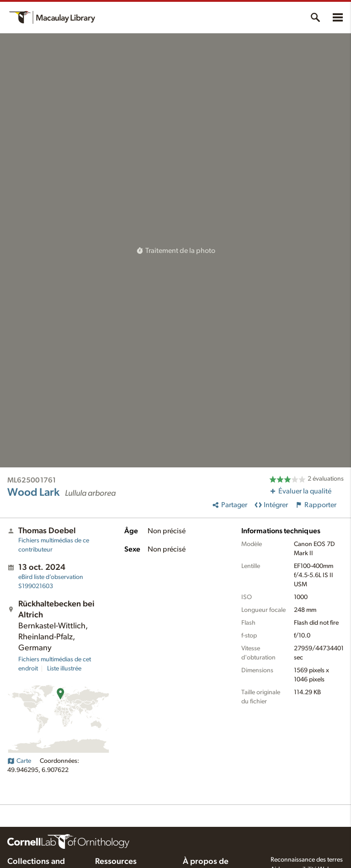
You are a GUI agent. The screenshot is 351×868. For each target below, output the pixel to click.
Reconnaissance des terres (307, 860)
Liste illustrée (64, 669)
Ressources (116, 862)
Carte (19, 761)
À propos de (206, 862)
